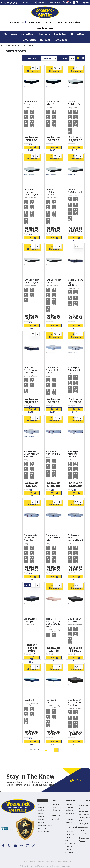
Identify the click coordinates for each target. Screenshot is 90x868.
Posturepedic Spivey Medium (75, 369)
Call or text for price (32, 658)
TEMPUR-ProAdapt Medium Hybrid (31, 192)
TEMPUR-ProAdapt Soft (75, 191)
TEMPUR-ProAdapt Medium (51, 192)
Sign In (86, 3)
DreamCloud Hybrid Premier (53, 103)
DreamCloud (29, 107)
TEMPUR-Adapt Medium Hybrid (31, 281)
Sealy (48, 376)
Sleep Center (14, 46)
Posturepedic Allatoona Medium (74, 454)
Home (2, 46)
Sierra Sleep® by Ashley (54, 631)
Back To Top (74, 750)
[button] (33, 68)
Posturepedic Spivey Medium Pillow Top (32, 454)
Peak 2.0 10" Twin (51, 701)
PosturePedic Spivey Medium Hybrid (53, 370)
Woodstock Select (75, 625)
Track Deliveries (54, 3)
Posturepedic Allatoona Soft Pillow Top (31, 538)
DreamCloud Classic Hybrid (31, 103)
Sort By (32, 58)
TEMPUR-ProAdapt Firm (75, 103)
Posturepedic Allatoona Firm (53, 453)
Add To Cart (32, 147)
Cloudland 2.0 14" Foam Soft (75, 620)
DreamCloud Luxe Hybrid (30, 620)
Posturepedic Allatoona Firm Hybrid (53, 538)
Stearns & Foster (74, 288)
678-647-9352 (29, 3)
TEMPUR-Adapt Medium (53, 281)
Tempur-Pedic (74, 107)
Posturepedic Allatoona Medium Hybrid (75, 538)
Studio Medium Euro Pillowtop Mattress (31, 370)
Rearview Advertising (61, 866)
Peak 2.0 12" (29, 700)
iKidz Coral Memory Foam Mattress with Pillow (53, 623)
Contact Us (42, 3)
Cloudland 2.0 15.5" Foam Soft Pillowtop (75, 703)
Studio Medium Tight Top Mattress (75, 282)
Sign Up (74, 780)
